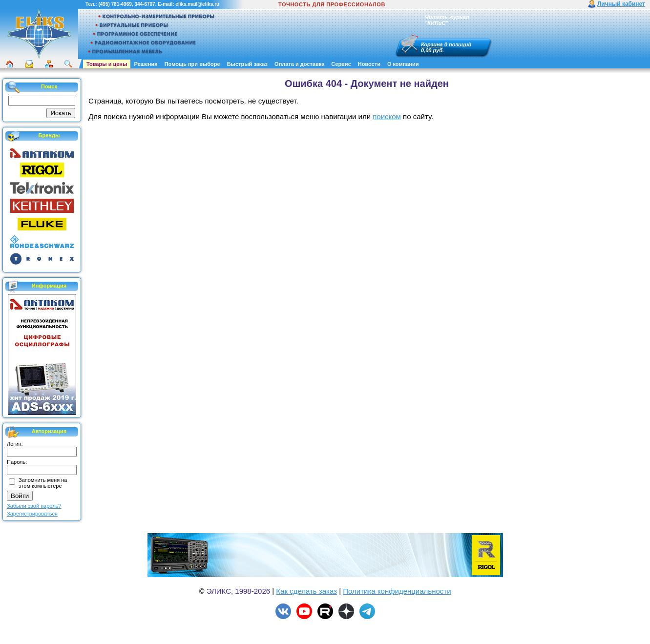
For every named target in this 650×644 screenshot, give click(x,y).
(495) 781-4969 (115, 4)
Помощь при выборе (192, 64)
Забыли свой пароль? (34, 506)
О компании (403, 64)
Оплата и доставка (299, 64)
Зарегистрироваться (32, 514)
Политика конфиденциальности (397, 591)
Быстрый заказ (247, 64)
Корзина (432, 44)
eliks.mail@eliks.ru (197, 4)
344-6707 (145, 4)
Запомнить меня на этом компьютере (43, 483)
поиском (387, 116)
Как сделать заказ (306, 591)
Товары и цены (107, 64)
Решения (146, 64)
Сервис (341, 64)
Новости (369, 64)
